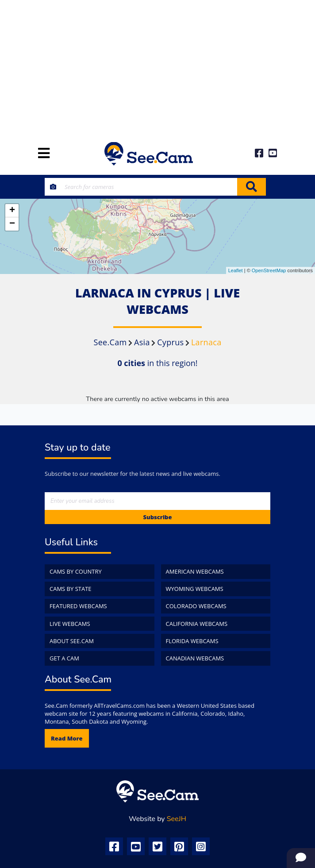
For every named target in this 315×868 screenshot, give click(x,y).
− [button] (12, 224)
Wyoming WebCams (195, 589)
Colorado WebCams (196, 606)
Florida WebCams (192, 641)
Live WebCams (70, 624)
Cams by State (71, 589)
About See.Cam (72, 641)
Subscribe (157, 517)
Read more (67, 738)
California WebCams (197, 624)
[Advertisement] (157, 66)
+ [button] (12, 211)
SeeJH (177, 819)
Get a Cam (64, 658)
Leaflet (236, 270)
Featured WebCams (78, 606)
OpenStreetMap (269, 270)
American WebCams (195, 571)
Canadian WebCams (195, 658)
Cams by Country (76, 571)
